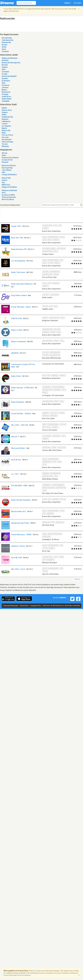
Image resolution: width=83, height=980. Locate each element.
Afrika (4, 47)
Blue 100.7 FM (17, 238)
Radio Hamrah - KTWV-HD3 (22, 388)
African (4, 153)
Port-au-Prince (7, 135)
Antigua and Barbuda (9, 58)
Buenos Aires (7, 110)
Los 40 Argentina (18, 261)
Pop (3, 182)
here (34, 971)
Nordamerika (7, 38)
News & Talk (6, 178)
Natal (4, 133)
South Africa (6, 97)
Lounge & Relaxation (9, 175)
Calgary (5, 112)
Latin (3, 172)
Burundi (5, 65)
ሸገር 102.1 (15, 474)
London (5, 124)
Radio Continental (19, 342)
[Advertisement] (21, 218)
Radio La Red (17, 330)
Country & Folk (7, 160)
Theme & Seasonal (9, 197)
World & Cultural (8, 199)
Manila (4, 128)
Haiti (3, 83)
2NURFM (15, 353)
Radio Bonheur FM (19, 249)
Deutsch (63, 598)
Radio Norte (16, 376)
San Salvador (7, 140)
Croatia (4, 74)
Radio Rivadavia (18, 402)
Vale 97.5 (15, 437)
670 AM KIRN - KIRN (19, 486)
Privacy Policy (8, 975)
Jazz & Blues (7, 170)
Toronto (5, 144)
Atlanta (4, 108)
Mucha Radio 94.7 (19, 511)
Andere (4, 180)
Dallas (4, 115)
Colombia (5, 72)
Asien (4, 49)
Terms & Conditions (24, 975)
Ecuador (5, 78)
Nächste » (78, 579)
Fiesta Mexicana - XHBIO (21, 535)
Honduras (5, 85)
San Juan (5, 137)
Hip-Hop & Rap (7, 168)
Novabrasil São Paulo (20, 523)
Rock (4, 193)
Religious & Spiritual (9, 190)
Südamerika (6, 42)
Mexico (4, 90)
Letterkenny (6, 121)
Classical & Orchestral (10, 158)
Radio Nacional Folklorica (22, 284)
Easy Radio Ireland (19, 295)
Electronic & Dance (9, 166)
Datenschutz (24, 606)
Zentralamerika (7, 40)
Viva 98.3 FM (16, 558)
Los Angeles (6, 126)
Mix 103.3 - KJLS (18, 569)
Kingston (5, 119)
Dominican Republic (9, 76)
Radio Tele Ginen (18, 272)
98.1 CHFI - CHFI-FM (20, 425)
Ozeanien (5, 51)
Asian (4, 155)
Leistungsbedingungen (11, 606)
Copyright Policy (36, 606)
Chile (4, 69)
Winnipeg (5, 146)
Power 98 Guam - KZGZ (21, 307)
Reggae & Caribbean (9, 187)
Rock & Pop (16, 460)
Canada (5, 67)
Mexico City (6, 130)
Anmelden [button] (78, 3)
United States (7, 99)
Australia (5, 60)
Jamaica (5, 88)
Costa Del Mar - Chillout (21, 414)
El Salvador (6, 81)
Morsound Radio (18, 448)
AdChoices (46, 606)
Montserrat (6, 92)
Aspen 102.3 (16, 226)
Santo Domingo (8, 142)
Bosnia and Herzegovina (11, 63)
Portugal (5, 94)
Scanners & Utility (8, 195)
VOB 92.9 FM (16, 318)
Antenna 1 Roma (18, 546)
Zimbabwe (6, 101)
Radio (67, 3)
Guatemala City (7, 117)
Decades (5, 162)
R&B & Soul (6, 185)
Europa (4, 45)
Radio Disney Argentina (21, 500)
